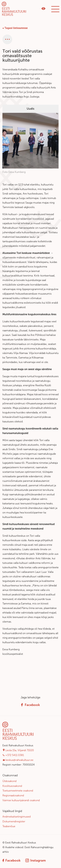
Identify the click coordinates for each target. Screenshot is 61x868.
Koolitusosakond (12, 786)
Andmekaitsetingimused (17, 817)
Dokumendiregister (14, 821)
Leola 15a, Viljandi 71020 (20, 750)
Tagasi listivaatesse (16, 28)
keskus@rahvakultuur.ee (19, 760)
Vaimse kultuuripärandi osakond (21, 800)
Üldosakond (9, 781)
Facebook (30, 705)
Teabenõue (9, 826)
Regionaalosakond (13, 795)
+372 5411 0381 (15, 755)
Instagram (36, 860)
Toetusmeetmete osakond (18, 791)
